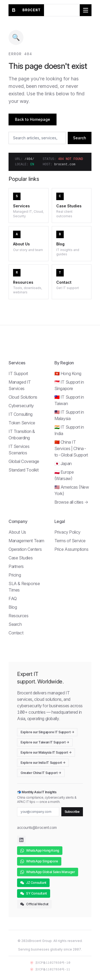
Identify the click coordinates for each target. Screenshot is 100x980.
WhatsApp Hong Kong (40, 850)
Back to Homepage (33, 119)
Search (80, 138)
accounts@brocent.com (37, 827)
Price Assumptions (71, 549)
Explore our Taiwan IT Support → (45, 742)
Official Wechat (34, 904)
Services (17, 363)
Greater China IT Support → (41, 773)
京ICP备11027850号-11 (50, 969)
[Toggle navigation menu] (86, 10)
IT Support (18, 373)
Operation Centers (25, 549)
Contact (16, 633)
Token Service (22, 423)
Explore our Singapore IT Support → (47, 732)
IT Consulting (21, 414)
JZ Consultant (33, 883)
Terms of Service (70, 541)
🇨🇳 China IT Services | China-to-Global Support (71, 448)
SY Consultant (34, 893)
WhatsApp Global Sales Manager (48, 872)
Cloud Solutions (23, 397)
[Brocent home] (26, 10)
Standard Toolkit (24, 470)
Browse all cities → (71, 502)
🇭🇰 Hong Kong (68, 373)
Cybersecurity (21, 406)
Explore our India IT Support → (43, 763)
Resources (18, 616)
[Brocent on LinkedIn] (21, 840)
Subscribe (72, 812)
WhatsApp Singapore (39, 861)
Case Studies (21, 558)
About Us (17, 532)
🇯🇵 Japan (63, 463)
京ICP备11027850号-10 (50, 963)
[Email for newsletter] (38, 812)
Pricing (15, 575)
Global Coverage (24, 461)
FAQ (13, 599)
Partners (16, 566)
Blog (13, 607)
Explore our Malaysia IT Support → (46, 752)
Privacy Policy (67, 532)
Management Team (26, 541)
